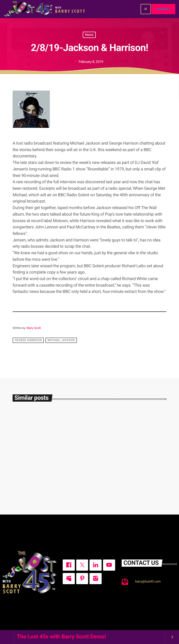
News (89, 35)
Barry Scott (34, 328)
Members (163, 9)
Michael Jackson (61, 340)
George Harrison (28, 340)
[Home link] (45, 9)
